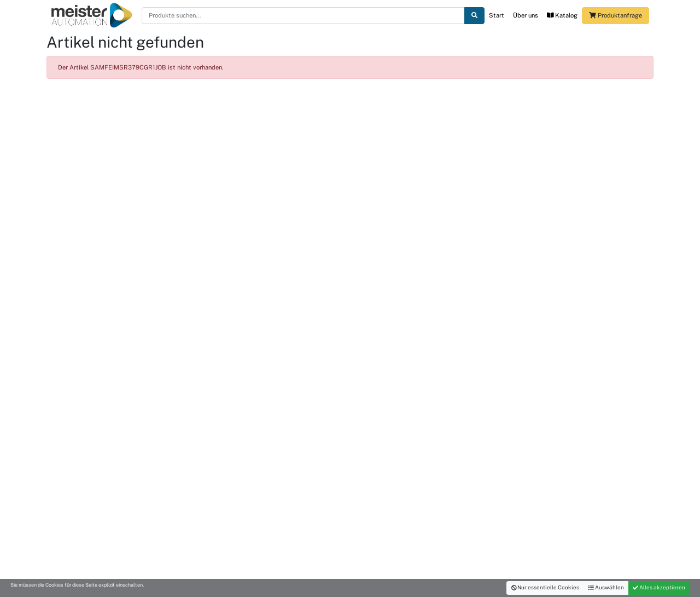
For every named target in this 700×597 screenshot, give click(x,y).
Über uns (526, 15)
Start (497, 15)
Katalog (562, 15)
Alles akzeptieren (659, 587)
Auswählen (606, 587)
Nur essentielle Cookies (546, 587)
